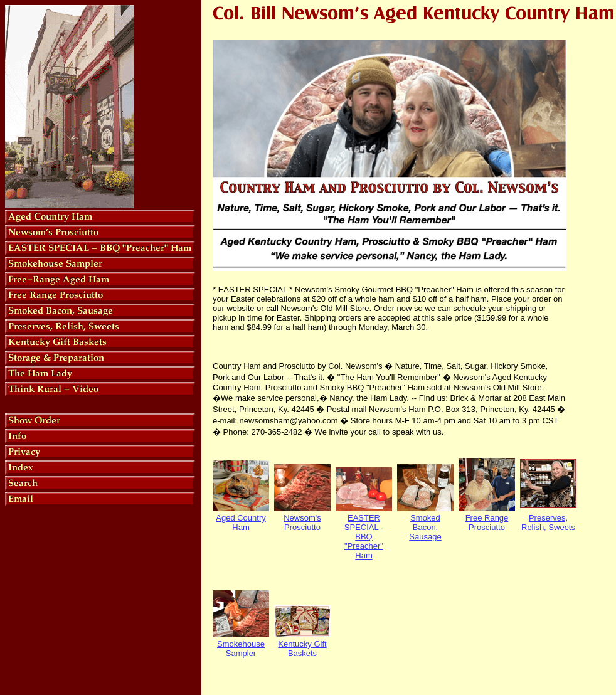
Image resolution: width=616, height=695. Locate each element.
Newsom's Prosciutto (302, 523)
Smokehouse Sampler (241, 649)
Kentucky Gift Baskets (302, 649)
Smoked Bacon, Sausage (425, 527)
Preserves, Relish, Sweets (548, 523)
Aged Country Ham (241, 523)
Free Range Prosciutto (487, 523)
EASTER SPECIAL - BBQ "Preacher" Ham (364, 537)
